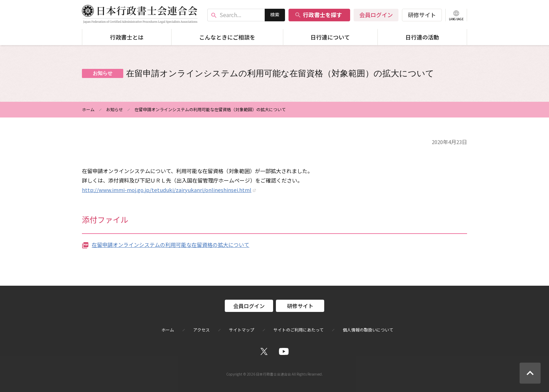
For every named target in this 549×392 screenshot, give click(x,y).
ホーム (88, 109)
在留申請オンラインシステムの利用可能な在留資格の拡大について (171, 245)
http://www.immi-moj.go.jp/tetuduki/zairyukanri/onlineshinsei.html (167, 190)
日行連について (330, 37)
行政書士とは (127, 37)
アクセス (201, 330)
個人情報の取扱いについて (368, 330)
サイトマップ (242, 330)
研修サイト (422, 15)
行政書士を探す (318, 15)
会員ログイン (376, 15)
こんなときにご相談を (227, 37)
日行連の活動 (422, 37)
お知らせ (114, 109)
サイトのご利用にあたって (298, 330)
